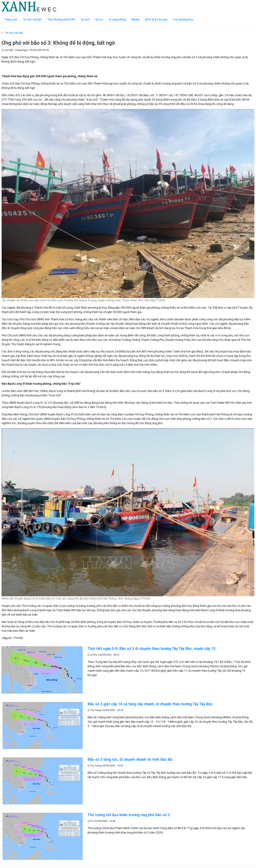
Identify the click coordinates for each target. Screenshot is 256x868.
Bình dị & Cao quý (156, 19)
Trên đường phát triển (61, 19)
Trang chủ (11, 19)
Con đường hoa (183, 19)
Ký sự (99, 19)
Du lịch (85, 19)
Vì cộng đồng (117, 19)
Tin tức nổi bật (32, 19)
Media (135, 19)
